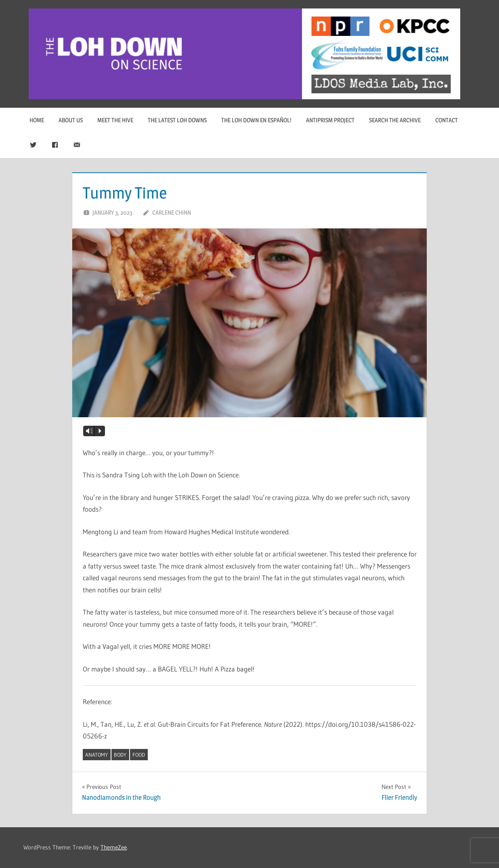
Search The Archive (395, 120)
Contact (447, 120)
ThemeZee (114, 847)
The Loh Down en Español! (256, 120)
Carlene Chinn (172, 212)
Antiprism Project (330, 120)
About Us (71, 120)
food (139, 755)
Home (37, 120)
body (120, 755)
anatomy (96, 755)
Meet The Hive (115, 120)
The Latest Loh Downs (177, 120)
